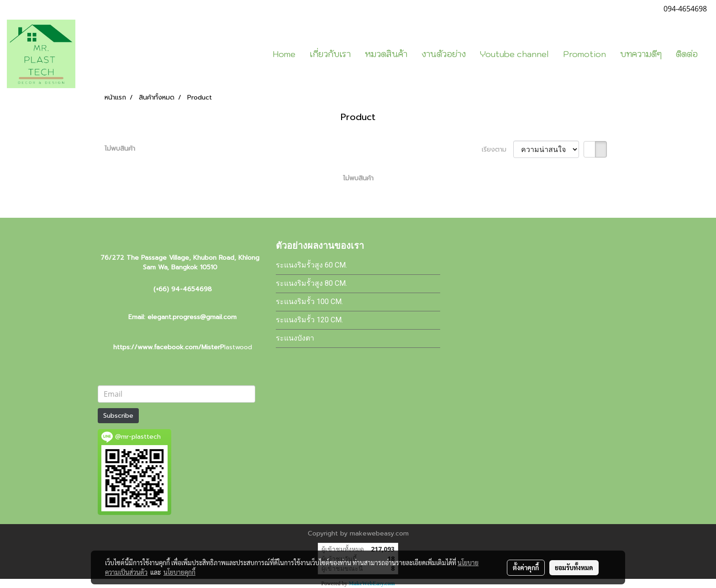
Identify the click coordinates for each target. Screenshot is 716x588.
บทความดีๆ (641, 54)
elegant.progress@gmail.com (192, 317)
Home (284, 54)
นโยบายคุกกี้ (179, 572)
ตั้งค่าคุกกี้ (526, 567)
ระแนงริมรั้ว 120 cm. (309, 320)
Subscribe (118, 416)
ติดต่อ (687, 54)
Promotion (584, 54)
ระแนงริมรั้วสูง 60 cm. (311, 265)
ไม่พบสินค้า (120, 149)
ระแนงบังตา (295, 338)
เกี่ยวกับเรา (330, 54)
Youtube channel (514, 54)
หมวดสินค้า (386, 54)
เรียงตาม (498, 150)
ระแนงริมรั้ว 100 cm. (309, 302)
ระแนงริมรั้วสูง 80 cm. (311, 283)
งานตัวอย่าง (444, 54)
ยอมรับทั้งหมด (574, 567)
